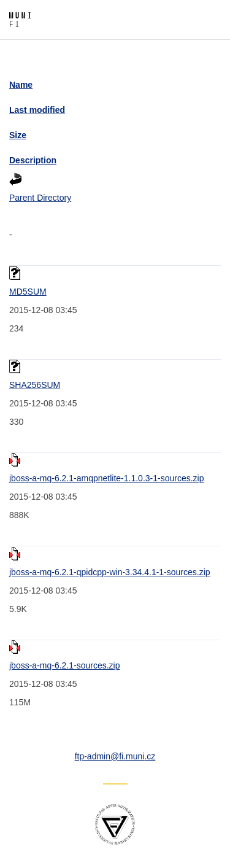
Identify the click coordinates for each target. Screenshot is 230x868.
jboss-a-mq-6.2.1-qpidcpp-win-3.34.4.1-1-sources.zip (110, 572)
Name (21, 85)
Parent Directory (40, 198)
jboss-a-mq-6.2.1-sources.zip (65, 665)
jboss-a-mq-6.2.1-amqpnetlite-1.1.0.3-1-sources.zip (106, 478)
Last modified (37, 110)
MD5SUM (28, 292)
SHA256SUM (35, 385)
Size (18, 135)
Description (33, 160)
